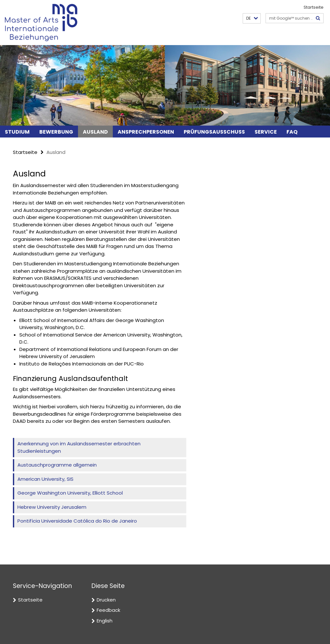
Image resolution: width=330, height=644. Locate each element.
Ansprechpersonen (146, 132)
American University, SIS (45, 479)
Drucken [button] (106, 600)
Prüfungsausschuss (214, 132)
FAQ (292, 132)
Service (266, 132)
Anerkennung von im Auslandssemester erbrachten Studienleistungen (79, 447)
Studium (17, 132)
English (105, 621)
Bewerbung (56, 132)
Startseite (314, 7)
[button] (252, 19)
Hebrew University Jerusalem (52, 507)
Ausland (95, 132)
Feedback (108, 610)
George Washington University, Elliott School (70, 493)
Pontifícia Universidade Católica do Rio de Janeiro (77, 521)
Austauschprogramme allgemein (57, 465)
